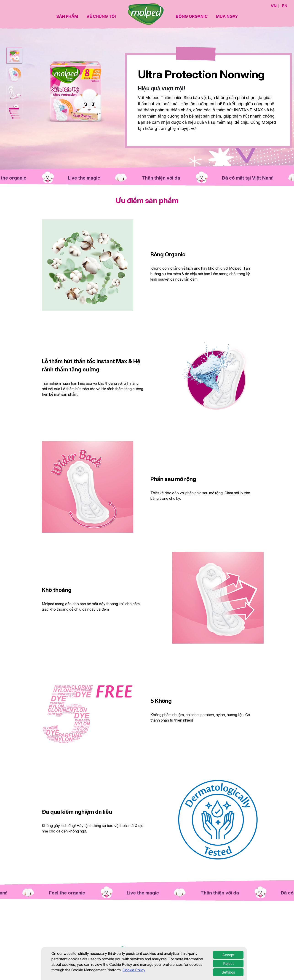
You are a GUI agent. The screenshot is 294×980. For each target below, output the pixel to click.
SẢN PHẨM (67, 16)
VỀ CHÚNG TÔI (101, 16)
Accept (228, 969)
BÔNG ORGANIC (192, 16)
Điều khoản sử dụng (199, 952)
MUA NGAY (227, 16)
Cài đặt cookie (230, 952)
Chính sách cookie (261, 952)
